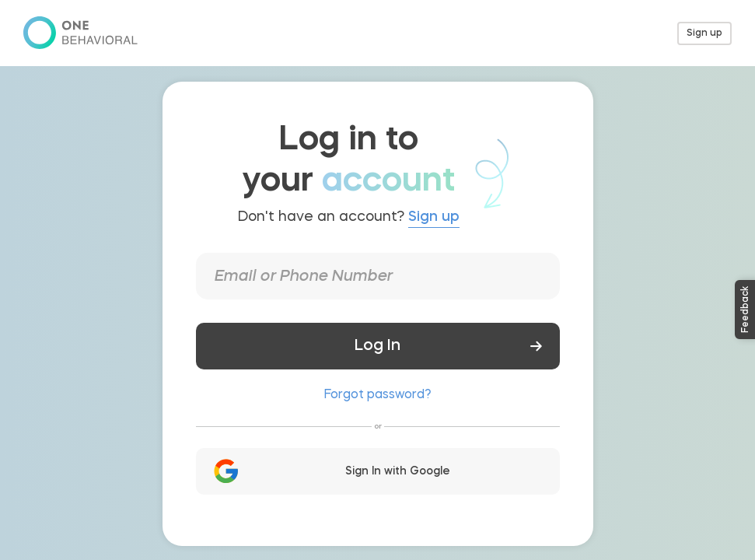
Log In (370, 346)
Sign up (704, 33)
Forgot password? (377, 395)
